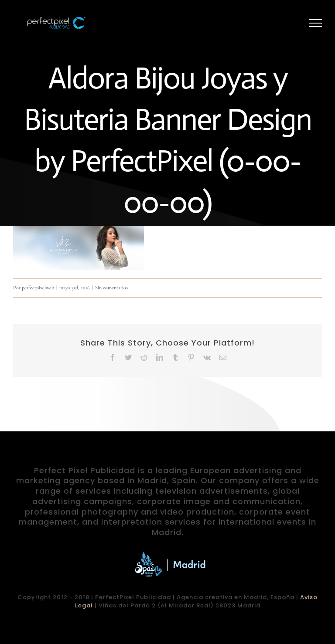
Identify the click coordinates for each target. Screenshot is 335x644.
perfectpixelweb (38, 288)
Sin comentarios (111, 288)
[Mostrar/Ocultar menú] (316, 23)
